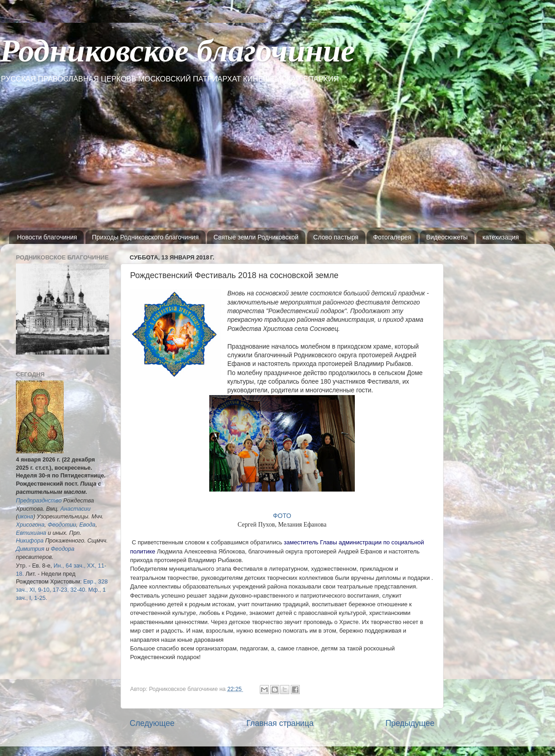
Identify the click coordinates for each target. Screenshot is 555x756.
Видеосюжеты (447, 237)
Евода (87, 525)
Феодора (63, 549)
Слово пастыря (336, 237)
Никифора (30, 541)
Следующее (152, 723)
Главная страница (280, 723)
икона (25, 517)
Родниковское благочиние (177, 51)
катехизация (501, 237)
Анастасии (76, 509)
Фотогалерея (392, 237)
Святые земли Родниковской (256, 237)
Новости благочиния (47, 237)
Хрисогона (30, 525)
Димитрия (30, 549)
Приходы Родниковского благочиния (145, 237)
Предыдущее (410, 723)
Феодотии (62, 525)
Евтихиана (31, 533)
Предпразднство (39, 501)
